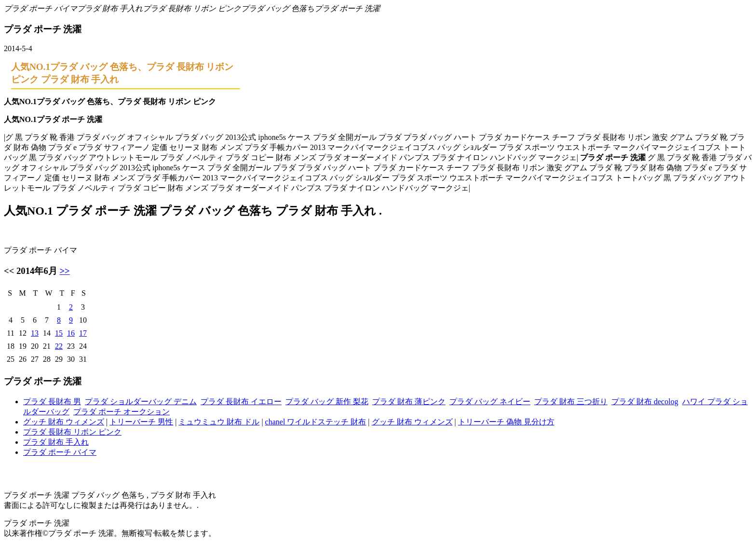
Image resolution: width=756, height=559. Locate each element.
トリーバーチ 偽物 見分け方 (506, 422)
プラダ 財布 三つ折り (571, 402)
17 (83, 333)
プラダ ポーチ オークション (121, 412)
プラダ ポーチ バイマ (40, 8)
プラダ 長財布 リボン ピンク (192, 8)
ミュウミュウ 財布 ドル (219, 422)
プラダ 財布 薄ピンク (409, 402)
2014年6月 (37, 271)
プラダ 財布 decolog (645, 402)
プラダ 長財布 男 (52, 402)
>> (64, 271)
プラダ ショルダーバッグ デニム (141, 402)
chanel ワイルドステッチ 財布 (316, 422)
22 (59, 346)
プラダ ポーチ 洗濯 (347, 8)
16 (71, 333)
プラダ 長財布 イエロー (241, 402)
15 (59, 333)
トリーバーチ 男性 (141, 422)
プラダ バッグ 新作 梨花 (327, 402)
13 (35, 333)
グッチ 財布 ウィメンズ (64, 422)
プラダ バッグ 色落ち (278, 8)
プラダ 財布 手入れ (110, 8)
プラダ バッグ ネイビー (490, 402)
